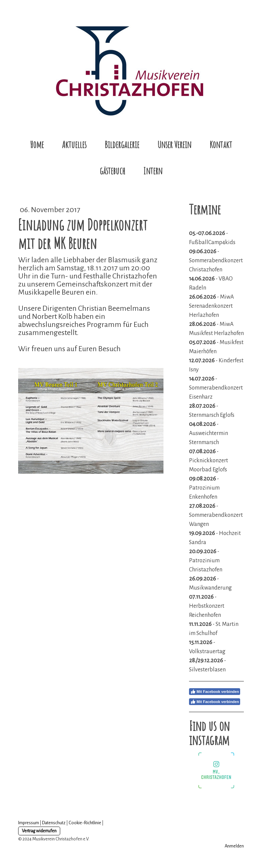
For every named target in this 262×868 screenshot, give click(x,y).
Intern (153, 171)
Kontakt (221, 145)
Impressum (29, 823)
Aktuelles (74, 145)
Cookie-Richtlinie (85, 823)
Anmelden (234, 846)
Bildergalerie (122, 145)
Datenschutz (54, 823)
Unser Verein (174, 145)
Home (37, 145)
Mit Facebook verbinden (215, 692)
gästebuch (112, 171)
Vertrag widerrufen (39, 831)
